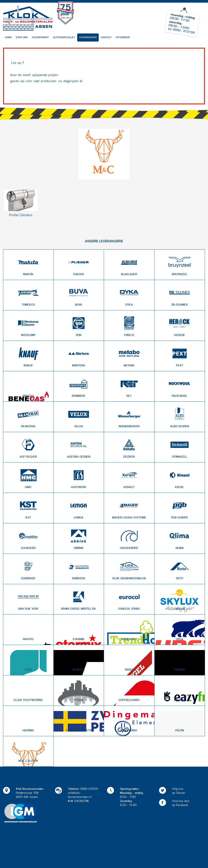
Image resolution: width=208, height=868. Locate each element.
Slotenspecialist (64, 37)
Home (8, 37)
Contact (106, 37)
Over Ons (22, 37)
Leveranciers (88, 37)
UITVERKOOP (123, 37)
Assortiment (40, 37)
